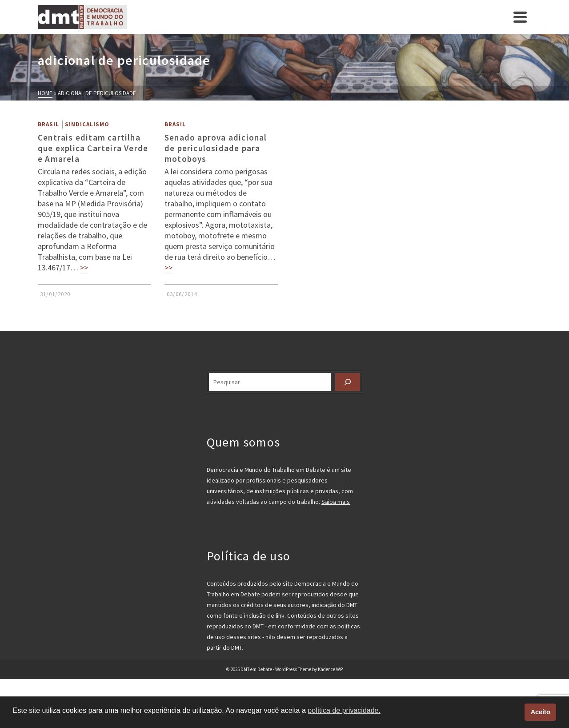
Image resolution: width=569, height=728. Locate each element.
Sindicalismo (87, 124)
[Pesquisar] (348, 382)
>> (84, 267)
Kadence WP (330, 669)
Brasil (48, 124)
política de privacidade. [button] (344, 710)
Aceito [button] (541, 712)
